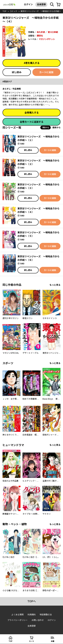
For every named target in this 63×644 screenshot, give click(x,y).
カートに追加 (46, 72)
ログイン (28, 4)
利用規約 (32, 615)
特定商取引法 (46, 615)
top (4, 11)
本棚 (53, 641)
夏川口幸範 (53, 32)
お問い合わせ (38, 620)
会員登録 (41, 4)
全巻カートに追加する (32, 122)
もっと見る (55, 285)
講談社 (40, 36)
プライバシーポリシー (17, 620)
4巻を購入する (32, 63)
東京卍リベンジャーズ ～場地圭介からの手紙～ (41, 11)
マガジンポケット (47, 39)
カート (32, 641)
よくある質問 (17, 615)
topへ (32, 601)
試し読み (17, 72)
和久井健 (41, 32)
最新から (56, 127)
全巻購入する (32, 113)
